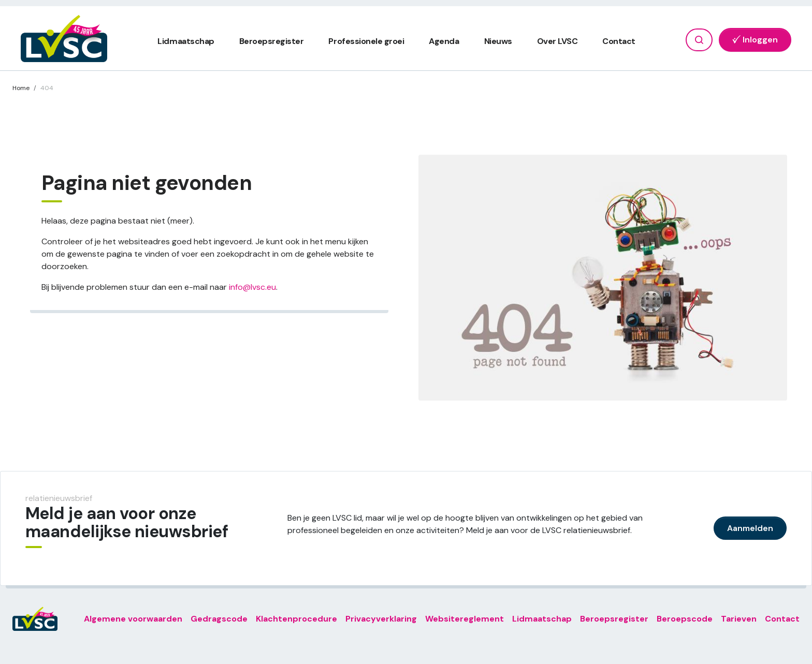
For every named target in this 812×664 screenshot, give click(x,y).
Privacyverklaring (381, 619)
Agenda (444, 41)
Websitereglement (465, 619)
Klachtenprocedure (296, 619)
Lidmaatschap (186, 41)
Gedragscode (219, 619)
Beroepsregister (272, 41)
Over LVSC (557, 41)
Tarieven (739, 619)
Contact (619, 41)
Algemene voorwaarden (133, 619)
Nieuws (498, 41)
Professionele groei (366, 41)
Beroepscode (685, 619)
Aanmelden (750, 528)
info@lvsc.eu (252, 287)
